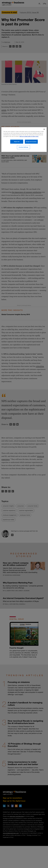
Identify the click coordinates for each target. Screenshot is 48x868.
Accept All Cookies (31, 142)
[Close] (44, 129)
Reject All (17, 142)
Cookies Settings (23, 147)
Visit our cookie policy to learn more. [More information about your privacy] (29, 136)
